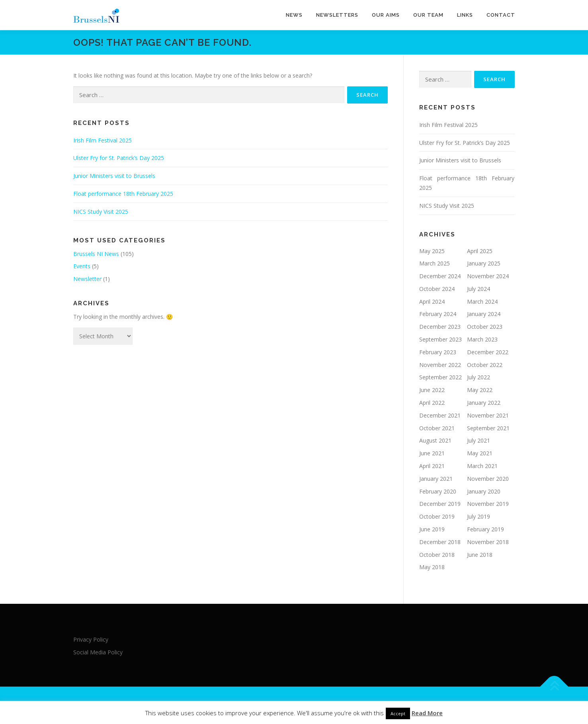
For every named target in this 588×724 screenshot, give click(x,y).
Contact (501, 15)
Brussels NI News (96, 254)
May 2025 (432, 251)
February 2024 (438, 314)
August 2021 (435, 440)
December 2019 (440, 504)
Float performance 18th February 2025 (123, 194)
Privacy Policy (91, 639)
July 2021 (479, 440)
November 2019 (488, 504)
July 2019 (479, 516)
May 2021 (480, 453)
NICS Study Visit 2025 (101, 212)
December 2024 (440, 276)
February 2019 (485, 529)
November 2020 (488, 479)
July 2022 (479, 377)
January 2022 (484, 403)
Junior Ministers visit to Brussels (114, 176)
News (294, 15)
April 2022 (432, 403)
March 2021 (482, 466)
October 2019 (437, 516)
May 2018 (432, 567)
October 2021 (437, 428)
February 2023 (438, 352)
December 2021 (440, 415)
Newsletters (337, 15)
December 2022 (488, 352)
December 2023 (440, 327)
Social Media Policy (98, 652)
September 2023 (441, 339)
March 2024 (482, 302)
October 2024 (437, 289)
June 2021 (432, 453)
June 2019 (432, 529)
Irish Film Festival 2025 (103, 140)
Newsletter (87, 279)
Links (465, 15)
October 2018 (437, 555)
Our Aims (386, 15)
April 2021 (432, 466)
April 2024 (432, 302)
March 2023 (482, 339)
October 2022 (485, 365)
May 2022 (480, 390)
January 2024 (484, 314)
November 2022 (440, 365)
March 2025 (435, 263)
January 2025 (484, 263)
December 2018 (440, 542)
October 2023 (485, 327)
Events (82, 266)
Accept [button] (398, 713)
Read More (427, 713)
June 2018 (480, 555)
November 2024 (488, 276)
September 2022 (441, 377)
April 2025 (480, 251)
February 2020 (438, 491)
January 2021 (436, 479)
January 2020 (484, 491)
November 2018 (488, 542)
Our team (428, 15)
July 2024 (479, 289)
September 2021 (488, 428)
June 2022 (432, 390)
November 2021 (488, 415)
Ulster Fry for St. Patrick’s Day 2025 (119, 158)
